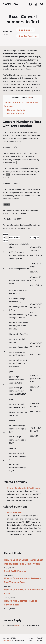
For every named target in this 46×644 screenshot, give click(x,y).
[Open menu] (25, 4)
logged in (18, 625)
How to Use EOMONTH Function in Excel (23, 592)
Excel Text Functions (28, 36)
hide (30, 97)
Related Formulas (16, 110)
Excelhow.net (7, 640)
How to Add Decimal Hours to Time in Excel (21, 603)
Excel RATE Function (16, 571)
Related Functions (16, 114)
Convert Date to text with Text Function (24, 488)
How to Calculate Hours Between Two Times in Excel (22, 580)
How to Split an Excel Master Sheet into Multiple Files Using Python (24, 562)
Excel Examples (26, 30)
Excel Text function (15, 513)
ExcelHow (11, 4)
